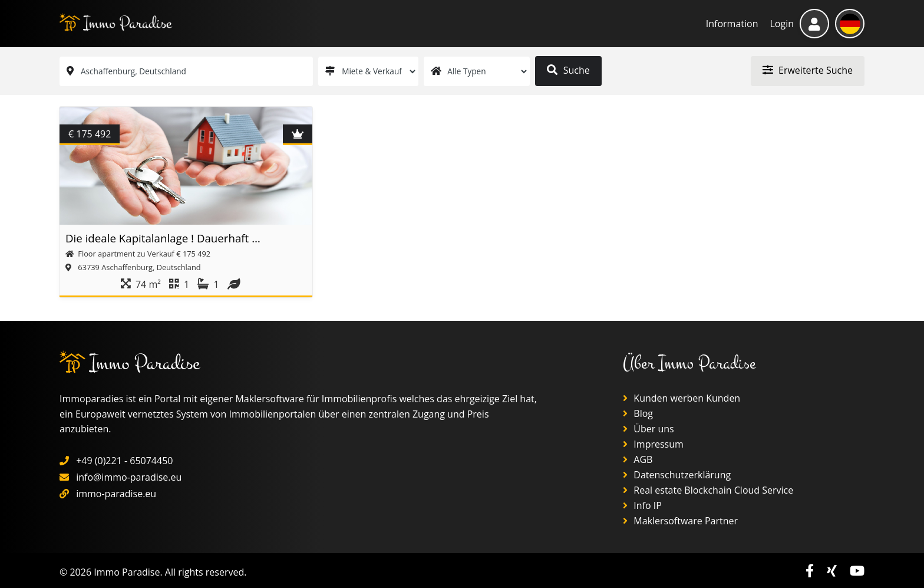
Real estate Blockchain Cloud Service (708, 490)
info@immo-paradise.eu (129, 477)
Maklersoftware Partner (680, 521)
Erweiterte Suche (808, 70)
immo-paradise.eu (116, 494)
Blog (638, 413)
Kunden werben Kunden (682, 398)
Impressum (653, 444)
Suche (568, 70)
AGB (638, 459)
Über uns (649, 429)
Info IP (642, 505)
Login (782, 24)
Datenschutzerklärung (677, 475)
